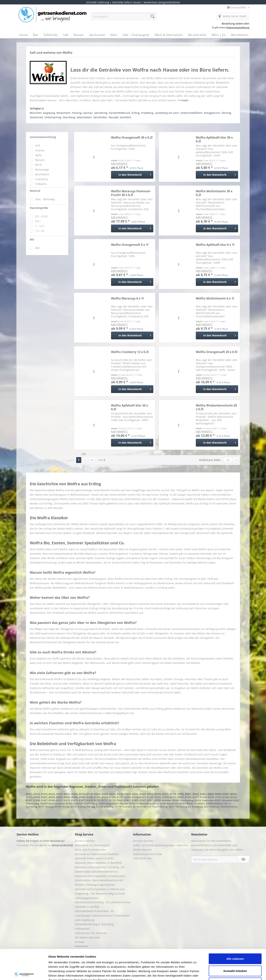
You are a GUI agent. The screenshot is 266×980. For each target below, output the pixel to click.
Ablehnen (235, 952)
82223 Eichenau (229, 807)
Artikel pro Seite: (210, 460)
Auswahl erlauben (235, 940)
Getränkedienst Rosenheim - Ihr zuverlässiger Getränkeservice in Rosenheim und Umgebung (102, 916)
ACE (38, 145)
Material (35, 191)
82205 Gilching (160, 807)
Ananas (40, 150)
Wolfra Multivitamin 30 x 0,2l (214, 193)
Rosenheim (63, 113)
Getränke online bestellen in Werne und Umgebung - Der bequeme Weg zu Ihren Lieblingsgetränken (100, 894)
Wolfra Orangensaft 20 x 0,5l (217, 352)
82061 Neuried (120, 804)
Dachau (88, 113)
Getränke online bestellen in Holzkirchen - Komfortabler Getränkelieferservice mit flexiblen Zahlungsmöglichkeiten (101, 880)
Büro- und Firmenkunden (91, 850)
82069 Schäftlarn (215, 804)
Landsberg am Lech (167, 113)
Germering (101, 113)
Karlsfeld (125, 117)
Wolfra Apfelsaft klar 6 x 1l (215, 245)
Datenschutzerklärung (238, 27)
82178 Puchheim (123, 807)
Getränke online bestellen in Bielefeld (98, 863)
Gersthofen (100, 117)
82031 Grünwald (223, 800)
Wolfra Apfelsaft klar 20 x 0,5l (129, 407)
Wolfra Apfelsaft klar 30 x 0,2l (214, 139)
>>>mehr (183, 100)
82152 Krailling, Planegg (83, 807)
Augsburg (49, 113)
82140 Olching (62, 807)
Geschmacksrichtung (43, 137)
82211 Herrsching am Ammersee (186, 807)
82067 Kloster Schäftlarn (192, 804)
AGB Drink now (142, 858)
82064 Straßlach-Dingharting (144, 804)
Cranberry (42, 179)
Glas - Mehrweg (45, 199)
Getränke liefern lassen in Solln (94, 858)
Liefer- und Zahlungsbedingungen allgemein (161, 845)
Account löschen (85, 841)
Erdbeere (41, 184)
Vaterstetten (84, 117)
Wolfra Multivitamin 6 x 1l (215, 298)
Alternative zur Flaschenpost (92, 845)
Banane (40, 160)
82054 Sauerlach (75, 804)
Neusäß (113, 117)
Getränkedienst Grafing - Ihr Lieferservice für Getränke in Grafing (103, 904)
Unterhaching (53, 117)
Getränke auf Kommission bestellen (97, 854)
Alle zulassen (235, 928)
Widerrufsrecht (142, 850)
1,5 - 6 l (40, 231)
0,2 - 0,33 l (42, 216)
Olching (226, 113)
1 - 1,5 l (40, 226)
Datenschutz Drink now (147, 854)
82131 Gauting (46, 807)
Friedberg (147, 113)
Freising (77, 113)
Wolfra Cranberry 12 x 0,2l (130, 352)
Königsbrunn (212, 113)
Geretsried (36, 117)
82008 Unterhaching (183, 800)
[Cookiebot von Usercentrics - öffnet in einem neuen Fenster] (24, 973)
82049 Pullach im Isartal (53, 804)
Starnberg (69, 117)
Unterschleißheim (191, 113)
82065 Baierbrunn (169, 804)
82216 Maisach (212, 807)
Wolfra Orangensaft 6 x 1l (130, 245)
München (36, 113)
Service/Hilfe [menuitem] (237, 7)
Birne (39, 165)
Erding (136, 113)
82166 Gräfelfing (105, 807)
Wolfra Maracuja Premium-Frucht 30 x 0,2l (131, 193)
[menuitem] (124, 18)
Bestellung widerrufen (236, 24)
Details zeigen (196, 973)
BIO (32, 239)
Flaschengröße (39, 208)
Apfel (39, 155)
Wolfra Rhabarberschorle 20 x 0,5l (216, 407)
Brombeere (42, 174)
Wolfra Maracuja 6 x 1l (127, 298)
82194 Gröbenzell (142, 807)
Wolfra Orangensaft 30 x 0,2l (132, 138)
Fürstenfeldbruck (119, 113)
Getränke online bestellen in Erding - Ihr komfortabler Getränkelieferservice (100, 869)
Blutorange (42, 169)
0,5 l (38, 221)
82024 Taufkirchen (204, 800)
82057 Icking (91, 804)
